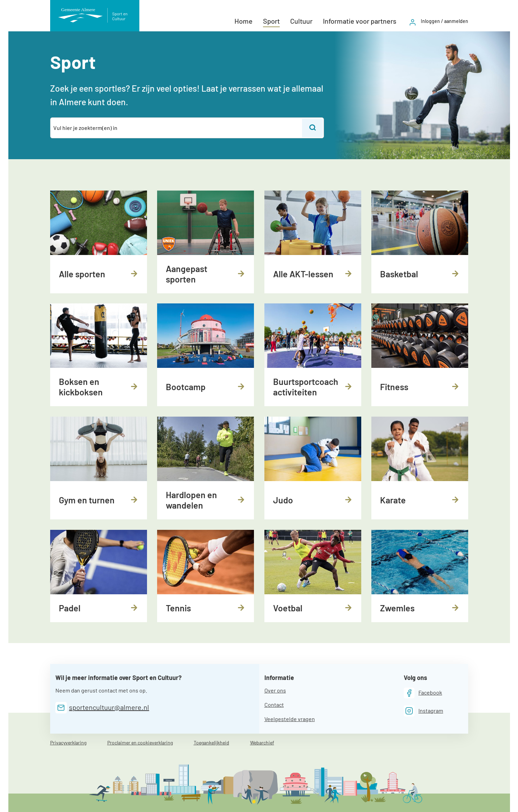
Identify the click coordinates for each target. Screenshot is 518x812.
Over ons (275, 690)
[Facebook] (423, 693)
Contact (274, 705)
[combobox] (177, 128)
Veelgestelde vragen (290, 719)
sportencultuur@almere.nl (109, 707)
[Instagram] (424, 711)
